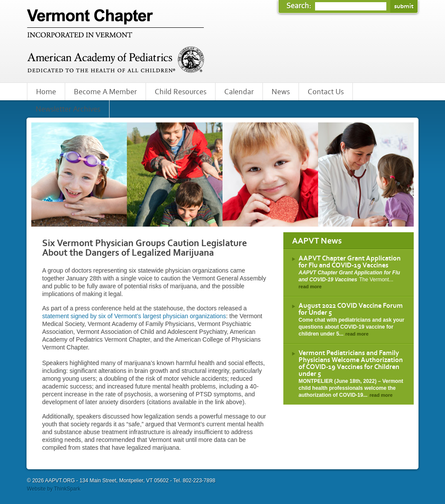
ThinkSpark (67, 489)
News (281, 92)
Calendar (239, 92)
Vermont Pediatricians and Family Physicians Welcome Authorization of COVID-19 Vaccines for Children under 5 (351, 363)
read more (310, 287)
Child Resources (181, 92)
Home (46, 92)
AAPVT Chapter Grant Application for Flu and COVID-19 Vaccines (350, 262)
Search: (300, 6)
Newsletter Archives (68, 109)
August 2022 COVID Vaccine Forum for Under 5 (351, 309)
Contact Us (326, 92)
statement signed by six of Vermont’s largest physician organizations (134, 316)
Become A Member (105, 92)
